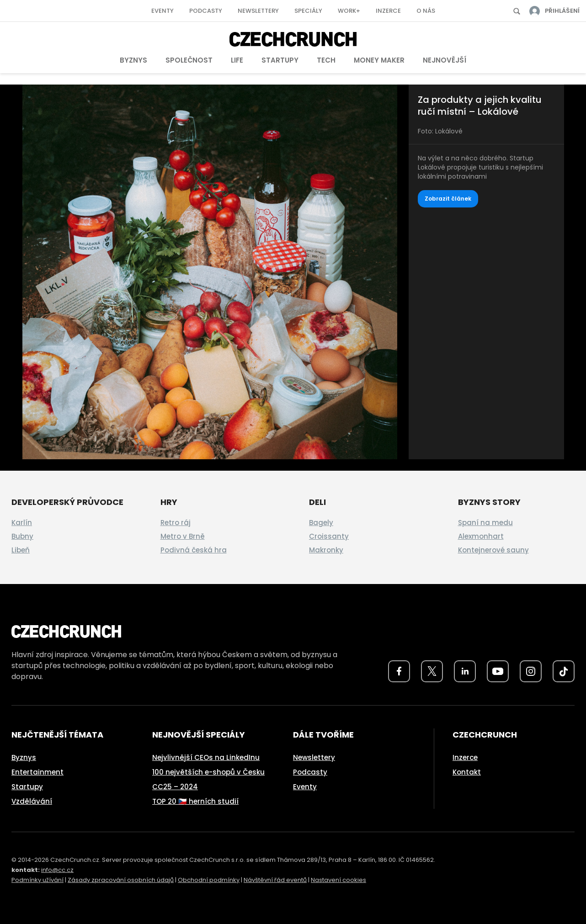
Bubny (22, 536)
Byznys (133, 60)
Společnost (189, 60)
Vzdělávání (32, 801)
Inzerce (388, 11)
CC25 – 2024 (175, 787)
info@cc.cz (57, 870)
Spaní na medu (485, 523)
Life (237, 60)
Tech (326, 60)
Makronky (326, 550)
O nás (426, 11)
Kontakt (467, 772)
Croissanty (329, 536)
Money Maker (379, 60)
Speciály (308, 11)
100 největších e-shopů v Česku (208, 772)
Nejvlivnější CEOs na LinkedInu (206, 757)
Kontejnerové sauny (493, 550)
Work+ (349, 11)
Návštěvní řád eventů (275, 880)
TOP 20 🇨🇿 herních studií (195, 801)
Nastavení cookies (338, 880)
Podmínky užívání (37, 880)
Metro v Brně (183, 536)
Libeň (21, 550)
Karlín (22, 523)
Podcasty (206, 11)
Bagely (321, 523)
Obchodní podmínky (209, 880)
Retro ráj (176, 523)
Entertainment (37, 772)
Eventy (162, 11)
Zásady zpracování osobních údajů (121, 880)
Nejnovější (445, 60)
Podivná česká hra (194, 550)
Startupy (280, 60)
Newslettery (258, 11)
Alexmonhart (481, 536)
